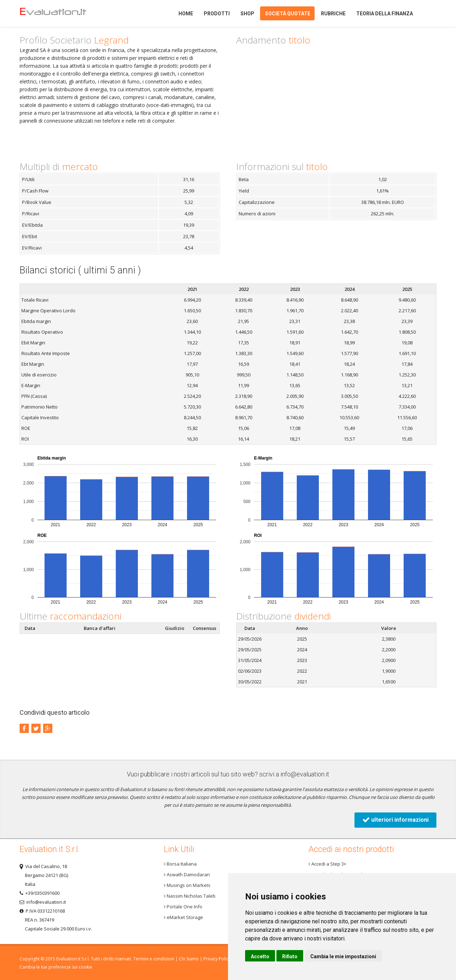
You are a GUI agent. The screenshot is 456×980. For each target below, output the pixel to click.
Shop (247, 14)
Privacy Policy (217, 959)
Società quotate (288, 14)
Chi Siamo (189, 959)
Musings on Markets (187, 885)
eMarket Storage (183, 917)
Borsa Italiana (180, 864)
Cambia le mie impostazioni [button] (343, 956)
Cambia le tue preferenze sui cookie (56, 967)
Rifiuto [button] (290, 956)
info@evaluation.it (305, 774)
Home (65, 13)
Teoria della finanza (385, 14)
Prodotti (217, 14)
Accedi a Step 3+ (327, 864)
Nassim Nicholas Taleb (190, 896)
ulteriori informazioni (395, 820)
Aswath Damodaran (187, 874)
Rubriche (333, 14)
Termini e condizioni (154, 959)
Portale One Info (183, 907)
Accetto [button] (260, 956)
